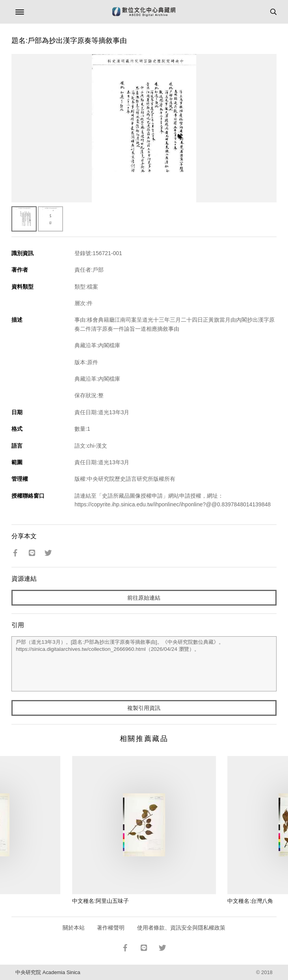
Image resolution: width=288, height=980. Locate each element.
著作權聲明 (111, 928)
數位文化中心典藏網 (144, 12)
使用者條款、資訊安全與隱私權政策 (181, 928)
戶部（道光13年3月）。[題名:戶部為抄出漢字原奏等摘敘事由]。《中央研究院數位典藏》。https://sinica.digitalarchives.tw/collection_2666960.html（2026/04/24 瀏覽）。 (144, 664)
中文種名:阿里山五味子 (100, 901)
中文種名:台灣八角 (250, 901)
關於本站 (74, 928)
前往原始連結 (144, 598)
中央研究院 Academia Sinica (48, 972)
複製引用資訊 (144, 708)
